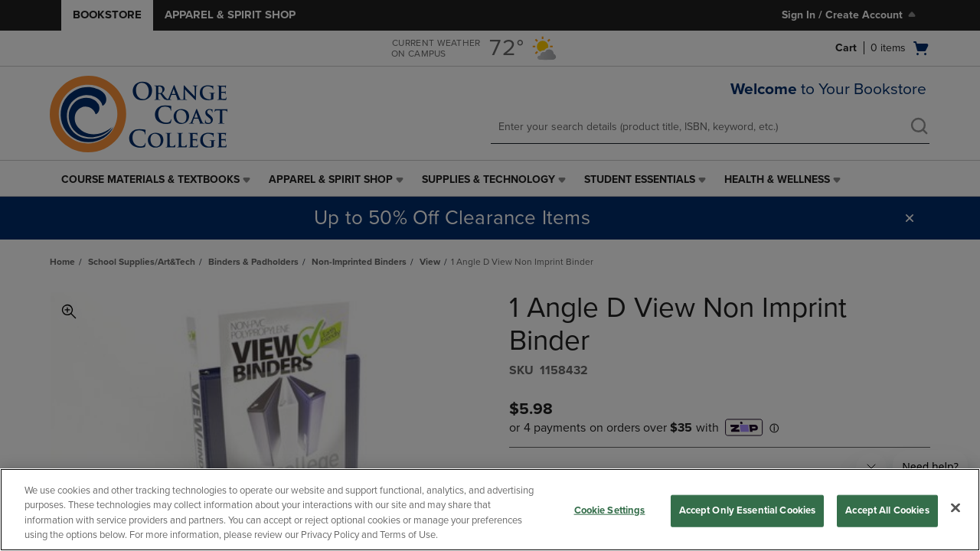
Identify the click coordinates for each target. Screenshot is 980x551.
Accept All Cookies (887, 510)
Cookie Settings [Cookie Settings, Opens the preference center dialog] (610, 510)
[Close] (955, 507)
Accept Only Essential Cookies (748, 510)
